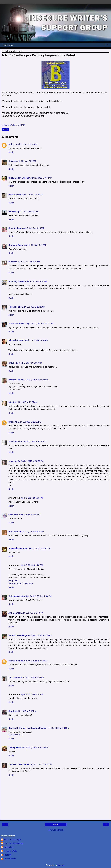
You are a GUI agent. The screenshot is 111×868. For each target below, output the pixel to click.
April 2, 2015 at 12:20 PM (35, 442)
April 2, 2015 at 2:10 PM (40, 548)
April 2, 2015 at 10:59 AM (31, 363)
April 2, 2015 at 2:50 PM (32, 613)
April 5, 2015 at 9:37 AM (41, 764)
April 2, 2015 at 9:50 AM (36, 281)
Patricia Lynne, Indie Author (21, 583)
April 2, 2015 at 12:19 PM (30, 422)
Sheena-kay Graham (18, 548)
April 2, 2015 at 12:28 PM (32, 461)
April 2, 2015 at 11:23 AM (37, 380)
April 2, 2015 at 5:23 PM (33, 678)
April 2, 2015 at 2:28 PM (32, 565)
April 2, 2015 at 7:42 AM (41, 178)
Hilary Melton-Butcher (19, 178)
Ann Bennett (14, 613)
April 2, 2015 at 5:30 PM (25, 711)
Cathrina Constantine (19, 596)
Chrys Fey (13, 363)
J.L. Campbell (15, 678)
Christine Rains (16, 245)
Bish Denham (15, 228)
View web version (56, 830)
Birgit (11, 711)
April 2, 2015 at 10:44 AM (42, 324)
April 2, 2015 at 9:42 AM (35, 245)
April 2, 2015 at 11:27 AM (26, 402)
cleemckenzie (15, 307)
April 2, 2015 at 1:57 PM (33, 532)
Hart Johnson (15, 532)
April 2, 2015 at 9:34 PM (58, 728)
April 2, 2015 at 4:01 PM (42, 635)
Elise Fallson (15, 195)
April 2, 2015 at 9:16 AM (33, 195)
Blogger (61, 865)
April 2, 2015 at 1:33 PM (29, 515)
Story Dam (13, 580)
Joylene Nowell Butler (19, 764)
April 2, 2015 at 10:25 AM (34, 307)
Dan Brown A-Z (15, 735)
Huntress (13, 262)
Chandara (13, 515)
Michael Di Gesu (16, 340)
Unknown (13, 422)
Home (55, 824)
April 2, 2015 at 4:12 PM (36, 661)
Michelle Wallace (16, 380)
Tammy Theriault (16, 748)
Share (5, 130)
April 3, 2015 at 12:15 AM (37, 748)
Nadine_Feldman (17, 661)
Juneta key (9, 847)
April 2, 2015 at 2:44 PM (41, 596)
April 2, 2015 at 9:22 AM (28, 211)
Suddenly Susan (16, 281)
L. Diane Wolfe (10, 851)
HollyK (12, 144)
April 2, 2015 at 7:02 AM (25, 161)
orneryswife (14, 461)
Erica (11, 161)
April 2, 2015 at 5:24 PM (32, 694)
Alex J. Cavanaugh (12, 840)
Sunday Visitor (16, 442)
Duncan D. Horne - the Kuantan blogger (28, 728)
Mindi (11, 402)
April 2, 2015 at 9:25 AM (33, 228)
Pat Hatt (12, 211)
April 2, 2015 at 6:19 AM (27, 144)
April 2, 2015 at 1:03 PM (32, 498)
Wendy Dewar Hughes (19, 635)
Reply (11, 152)
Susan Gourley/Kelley (19, 324)
